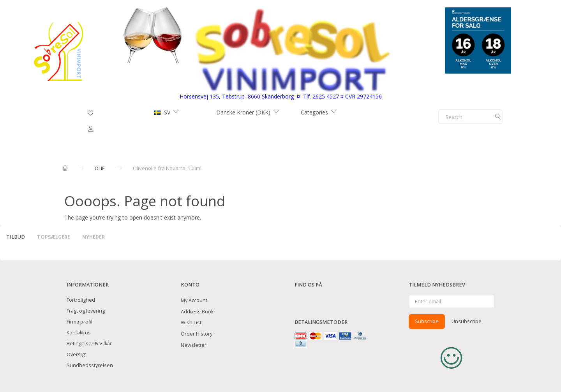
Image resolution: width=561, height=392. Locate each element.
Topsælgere (54, 237)
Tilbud (16, 237)
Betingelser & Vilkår (89, 344)
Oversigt (76, 354)
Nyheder (93, 237)
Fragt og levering (86, 311)
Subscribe (427, 321)
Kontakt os (79, 333)
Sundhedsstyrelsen (90, 365)
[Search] (498, 117)
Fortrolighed (81, 300)
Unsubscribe (467, 321)
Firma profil (79, 322)
